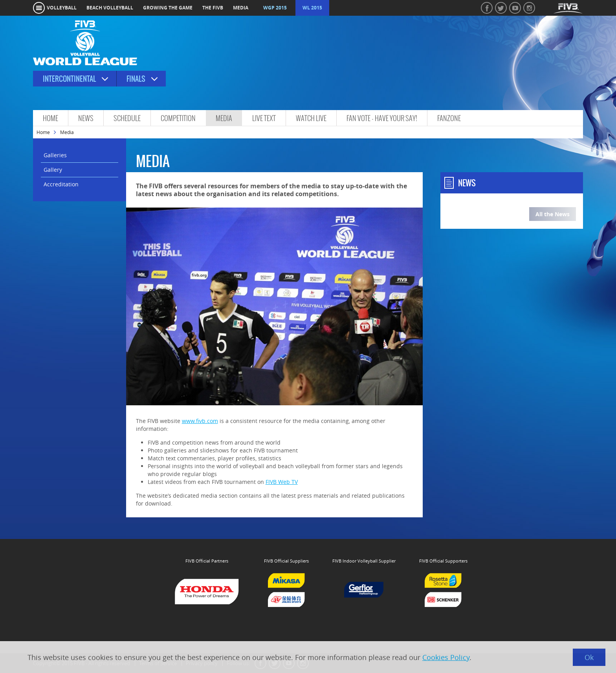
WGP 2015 (275, 8)
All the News (553, 214)
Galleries (55, 155)
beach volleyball (110, 8)
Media (224, 118)
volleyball (62, 8)
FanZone (449, 118)
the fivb (213, 8)
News (86, 118)
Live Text (264, 118)
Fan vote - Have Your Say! (382, 118)
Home (50, 118)
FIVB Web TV (282, 482)
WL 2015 (312, 8)
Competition (178, 118)
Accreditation (61, 184)
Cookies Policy (446, 657)
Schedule (127, 118)
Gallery (53, 170)
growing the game (168, 8)
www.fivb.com (200, 421)
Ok (589, 657)
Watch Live (311, 118)
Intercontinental (69, 79)
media (241, 8)
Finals (136, 79)
